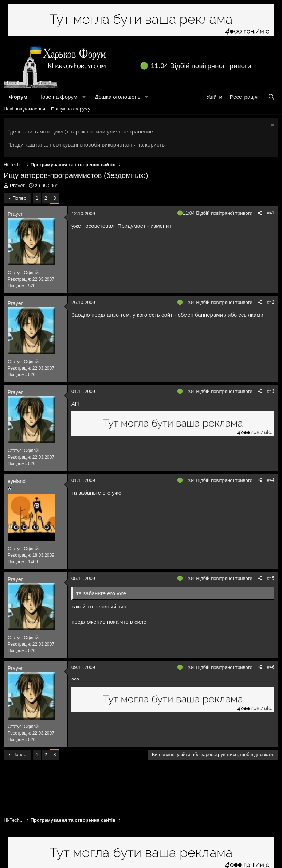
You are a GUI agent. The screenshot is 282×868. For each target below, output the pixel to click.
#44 (271, 480)
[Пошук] (271, 97)
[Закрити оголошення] (272, 126)
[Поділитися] (260, 213)
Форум (18, 97)
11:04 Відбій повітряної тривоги (201, 66)
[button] (84, 97)
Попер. (20, 198)
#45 (271, 578)
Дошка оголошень (117, 97)
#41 (271, 213)
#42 (271, 302)
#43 (271, 391)
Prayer (17, 186)
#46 (271, 667)
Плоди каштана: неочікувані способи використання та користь (86, 145)
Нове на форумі (58, 97)
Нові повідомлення (24, 109)
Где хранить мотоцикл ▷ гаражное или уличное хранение (80, 131)
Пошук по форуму (71, 109)
